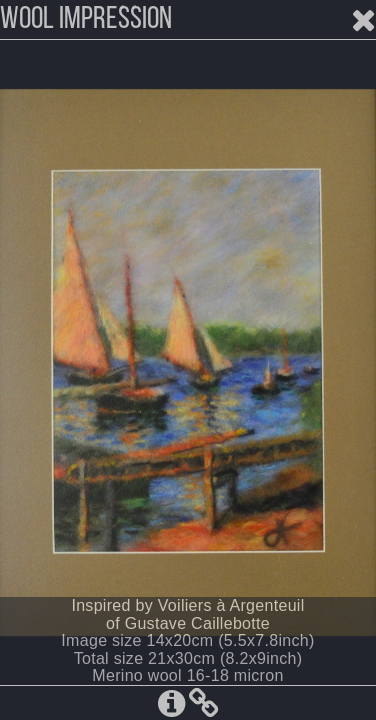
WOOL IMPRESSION (86, 20)
